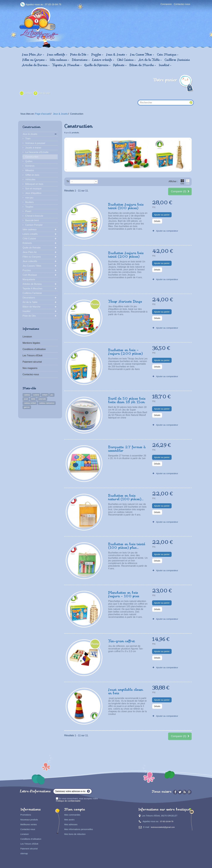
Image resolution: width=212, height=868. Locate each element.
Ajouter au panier (162, 215)
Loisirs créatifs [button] (103, 60)
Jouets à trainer (33, 148)
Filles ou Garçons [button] (34, 60)
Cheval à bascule (34, 216)
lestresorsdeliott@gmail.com (163, 827)
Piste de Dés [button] (79, 55)
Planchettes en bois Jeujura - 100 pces (124, 594)
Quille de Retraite (32, 248)
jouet (26, 399)
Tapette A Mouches (32, 289)
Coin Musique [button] (168, 55)
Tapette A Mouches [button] (67, 65)
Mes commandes (72, 815)
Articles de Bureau (32, 284)
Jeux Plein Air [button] (33, 55)
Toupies (29, 207)
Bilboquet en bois (34, 184)
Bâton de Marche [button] (143, 65)
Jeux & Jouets (30, 134)
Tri (68, 181)
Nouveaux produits (29, 820)
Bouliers (29, 202)
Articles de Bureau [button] (36, 65)
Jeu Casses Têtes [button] (142, 55)
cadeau (27, 395)
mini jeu (29, 198)
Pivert (28, 211)
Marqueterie (29, 279)
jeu (52, 395)
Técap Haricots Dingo (125, 301)
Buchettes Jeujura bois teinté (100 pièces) (126, 206)
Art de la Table (30, 302)
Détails (157, 221)
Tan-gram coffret (122, 641)
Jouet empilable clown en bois (126, 691)
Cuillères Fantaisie (177, 60)
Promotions (26, 815)
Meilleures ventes (29, 824)
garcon (27, 407)
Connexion (166, 4)
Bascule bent (32, 220)
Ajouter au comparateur (167, 231)
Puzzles (27, 270)
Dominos (30, 166)
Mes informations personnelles (79, 829)
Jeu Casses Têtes (32, 266)
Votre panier (173, 85)
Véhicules (30, 179)
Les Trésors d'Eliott (33, 356)
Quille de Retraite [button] (97, 65)
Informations (31, 329)
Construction (31, 157)
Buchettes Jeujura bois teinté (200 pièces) (126, 255)
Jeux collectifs (30, 261)
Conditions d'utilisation (34, 349)
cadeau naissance (47, 403)
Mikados (29, 170)
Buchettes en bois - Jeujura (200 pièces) (125, 352)
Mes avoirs (69, 820)
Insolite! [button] (165, 65)
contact (28, 93)
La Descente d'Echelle (37, 152)
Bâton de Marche (31, 307)
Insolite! (27, 311)
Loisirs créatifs (30, 234)
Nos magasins (30, 368)
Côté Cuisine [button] (126, 60)
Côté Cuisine (29, 239)
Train (28, 139)
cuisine (36, 395)
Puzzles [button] (97, 55)
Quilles (28, 161)
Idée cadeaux (30, 229)
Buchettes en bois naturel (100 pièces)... (126, 497)
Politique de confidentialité (68, 801)
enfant (45, 395)
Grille (182, 182)
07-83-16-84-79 (167, 821)
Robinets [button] (120, 65)
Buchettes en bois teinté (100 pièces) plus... (127, 546)
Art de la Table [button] (150, 60)
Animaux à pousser (35, 143)
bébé (33, 399)
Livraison (27, 337)
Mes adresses (71, 824)
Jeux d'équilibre (33, 193)
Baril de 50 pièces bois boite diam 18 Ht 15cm (127, 400)
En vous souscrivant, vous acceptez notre (77, 800)
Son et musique (33, 189)
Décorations (29, 298)
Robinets (27, 243)
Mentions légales (31, 343)
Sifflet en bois (32, 175)
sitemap (24, 853)
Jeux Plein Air (30, 252)
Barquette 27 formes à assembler (127, 449)
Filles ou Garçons (32, 257)
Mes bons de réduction (75, 834)
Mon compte (75, 809)
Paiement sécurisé (32, 362)
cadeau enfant (30, 403)
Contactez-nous (182, 4)
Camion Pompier (34, 225)
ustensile (42, 399)
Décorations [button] (81, 60)
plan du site (44, 93)
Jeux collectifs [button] (57, 55)
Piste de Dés (29, 316)
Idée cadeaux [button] (59, 60)
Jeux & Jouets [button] (117, 55)
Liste (188, 182)
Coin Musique (30, 275)
